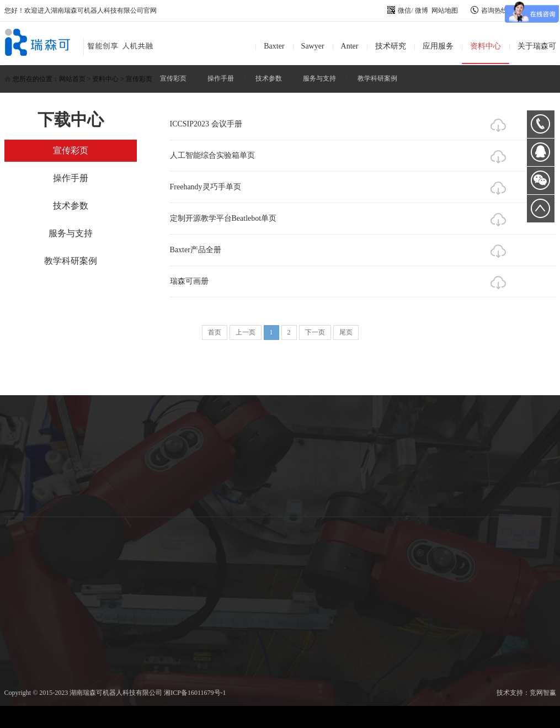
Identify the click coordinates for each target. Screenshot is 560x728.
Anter (350, 46)
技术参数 (269, 78)
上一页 (246, 332)
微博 (422, 10)
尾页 (346, 332)
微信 (399, 10)
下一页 (315, 332)
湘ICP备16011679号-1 (195, 693)
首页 (215, 332)
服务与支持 (319, 78)
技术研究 (391, 46)
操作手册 (221, 78)
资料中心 (486, 46)
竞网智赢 (543, 693)
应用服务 (438, 46)
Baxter (274, 46)
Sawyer (313, 46)
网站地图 (445, 10)
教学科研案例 (377, 78)
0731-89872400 (541, 124)
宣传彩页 (173, 78)
